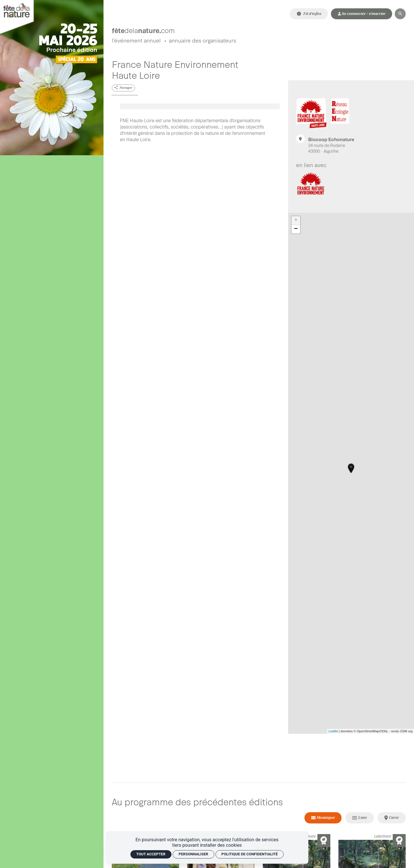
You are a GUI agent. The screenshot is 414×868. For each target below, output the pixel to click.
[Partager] (124, 89)
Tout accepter (151, 854)
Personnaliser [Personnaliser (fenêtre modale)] (193, 854)
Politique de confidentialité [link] (250, 854)
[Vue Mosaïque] (323, 819)
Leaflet (333, 733)
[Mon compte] (362, 14)
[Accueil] (174, 28)
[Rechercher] (400, 14)
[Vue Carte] (392, 819)
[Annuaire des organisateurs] (202, 43)
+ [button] (296, 222)
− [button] (296, 231)
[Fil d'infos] (309, 14)
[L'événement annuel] (136, 43)
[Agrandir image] (200, 108)
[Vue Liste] (360, 819)
